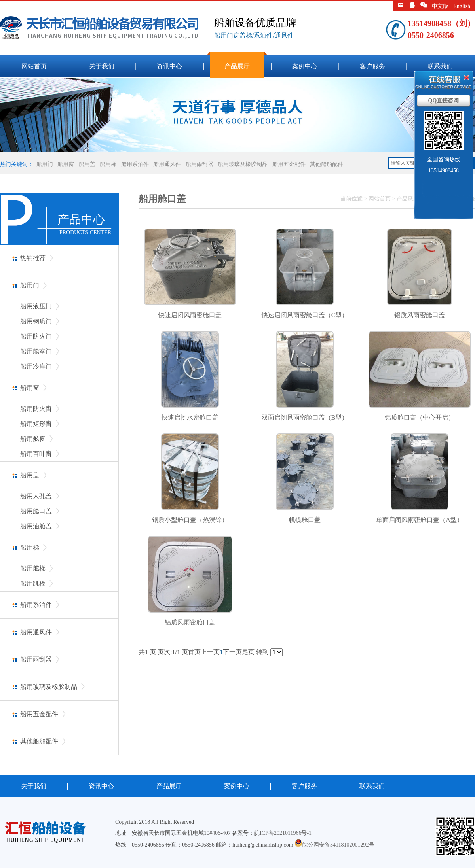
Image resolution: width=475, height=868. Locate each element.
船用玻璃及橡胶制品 (243, 164)
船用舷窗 (33, 439)
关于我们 (102, 66)
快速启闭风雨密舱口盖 (190, 315)
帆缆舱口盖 (305, 520)
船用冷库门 (36, 366)
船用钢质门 (36, 321)
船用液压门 (36, 306)
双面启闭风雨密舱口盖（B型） (305, 417)
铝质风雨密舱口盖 (420, 315)
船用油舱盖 (36, 526)
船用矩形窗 (36, 424)
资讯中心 (169, 66)
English (462, 6)
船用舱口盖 (36, 511)
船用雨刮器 (199, 164)
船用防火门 (36, 336)
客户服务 (372, 66)
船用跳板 (33, 583)
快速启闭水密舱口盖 (190, 417)
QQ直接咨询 (444, 101)
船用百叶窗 (36, 454)
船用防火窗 (36, 409)
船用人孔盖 (36, 496)
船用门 (45, 164)
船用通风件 (167, 164)
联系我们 (440, 66)
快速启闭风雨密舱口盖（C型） (305, 315)
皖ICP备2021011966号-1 (283, 833)
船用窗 (66, 164)
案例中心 (305, 66)
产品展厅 (237, 66)
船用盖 (87, 164)
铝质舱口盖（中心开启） (420, 417)
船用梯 (108, 164)
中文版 (440, 6)
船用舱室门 (36, 351)
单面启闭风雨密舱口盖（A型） (420, 520)
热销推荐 (33, 258)
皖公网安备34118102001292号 (338, 845)
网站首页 (34, 66)
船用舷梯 (33, 568)
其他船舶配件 (327, 164)
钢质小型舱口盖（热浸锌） (190, 520)
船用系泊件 (135, 164)
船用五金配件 (289, 164)
